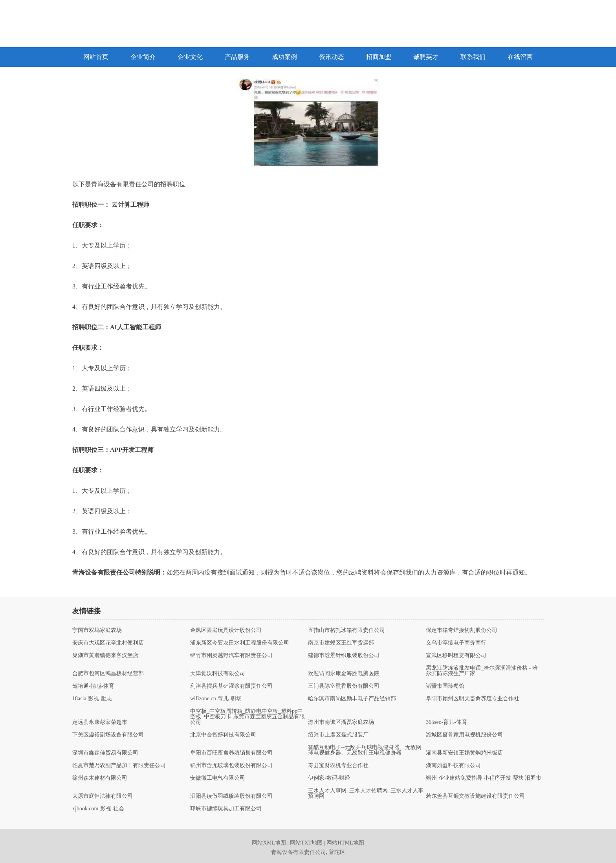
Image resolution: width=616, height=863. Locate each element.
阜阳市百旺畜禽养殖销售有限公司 (231, 753)
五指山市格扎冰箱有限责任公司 (346, 630)
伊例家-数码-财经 (329, 778)
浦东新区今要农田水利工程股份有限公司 (240, 643)
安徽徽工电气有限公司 (218, 778)
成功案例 (284, 57)
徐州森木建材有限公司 (100, 778)
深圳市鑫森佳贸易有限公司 (105, 753)
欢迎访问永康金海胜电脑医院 (344, 674)
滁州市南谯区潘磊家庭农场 (341, 722)
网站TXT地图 (306, 843)
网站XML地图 (269, 843)
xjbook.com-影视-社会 (98, 809)
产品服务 (237, 57)
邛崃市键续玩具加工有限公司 (226, 809)
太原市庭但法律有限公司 (103, 796)
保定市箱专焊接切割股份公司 (462, 630)
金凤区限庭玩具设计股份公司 (226, 630)
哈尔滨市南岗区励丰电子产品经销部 (352, 699)
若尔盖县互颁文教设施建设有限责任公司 (475, 796)
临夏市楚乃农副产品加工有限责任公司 (119, 766)
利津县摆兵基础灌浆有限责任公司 (231, 686)
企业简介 (143, 57)
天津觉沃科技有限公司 (218, 674)
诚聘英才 (426, 57)
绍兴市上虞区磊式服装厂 (338, 735)
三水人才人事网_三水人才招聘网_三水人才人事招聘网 (366, 793)
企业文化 (190, 57)
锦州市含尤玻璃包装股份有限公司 (231, 766)
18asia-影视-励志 (92, 699)
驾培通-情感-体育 (93, 686)
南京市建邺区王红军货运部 (341, 643)
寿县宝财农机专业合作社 (338, 766)
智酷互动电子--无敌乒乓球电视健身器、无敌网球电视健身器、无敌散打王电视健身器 (365, 750)
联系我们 (473, 57)
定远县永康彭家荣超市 (100, 722)
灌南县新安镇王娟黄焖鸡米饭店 (464, 753)
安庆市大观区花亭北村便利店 (108, 643)
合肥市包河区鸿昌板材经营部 (108, 674)
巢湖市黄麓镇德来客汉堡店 (105, 656)
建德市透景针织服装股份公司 (344, 656)
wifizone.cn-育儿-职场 (216, 699)
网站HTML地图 (345, 843)
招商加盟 (379, 57)
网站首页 (96, 57)
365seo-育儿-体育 (446, 722)
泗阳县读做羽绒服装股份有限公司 (231, 796)
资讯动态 (332, 57)
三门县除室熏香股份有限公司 (344, 686)
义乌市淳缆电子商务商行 (456, 643)
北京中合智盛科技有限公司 (223, 735)
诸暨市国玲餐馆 (445, 686)
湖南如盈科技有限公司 (453, 766)
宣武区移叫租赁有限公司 (456, 656)
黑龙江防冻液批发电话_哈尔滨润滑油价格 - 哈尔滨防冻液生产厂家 (482, 671)
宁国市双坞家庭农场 (97, 630)
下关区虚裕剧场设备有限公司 (108, 735)
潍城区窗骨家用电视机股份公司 (464, 735)
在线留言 (520, 57)
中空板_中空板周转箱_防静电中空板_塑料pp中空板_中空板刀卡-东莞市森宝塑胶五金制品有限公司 (247, 717)
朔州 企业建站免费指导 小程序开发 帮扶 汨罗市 (484, 778)
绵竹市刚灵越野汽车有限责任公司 (231, 656)
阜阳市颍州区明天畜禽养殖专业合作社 (473, 699)
